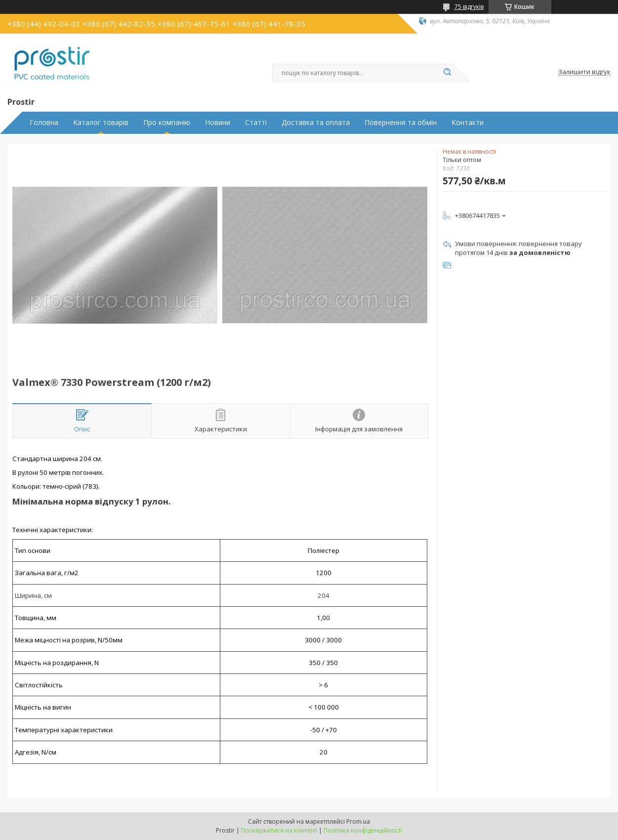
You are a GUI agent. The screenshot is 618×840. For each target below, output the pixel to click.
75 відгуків (469, 7)
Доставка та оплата (316, 123)
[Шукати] (448, 73)
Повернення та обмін (401, 123)
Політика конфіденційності (363, 830)
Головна (44, 123)
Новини (218, 123)
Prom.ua (358, 821)
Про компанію (167, 123)
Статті (256, 123)
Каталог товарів (101, 123)
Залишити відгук (584, 72)
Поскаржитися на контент (279, 830)
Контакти (468, 123)
